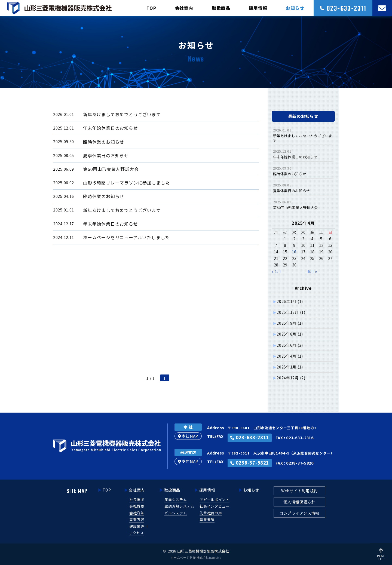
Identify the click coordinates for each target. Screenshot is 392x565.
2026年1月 (290, 301)
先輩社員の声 (211, 513)
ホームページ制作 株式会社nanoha (196, 557)
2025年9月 (290, 323)
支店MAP (188, 461)
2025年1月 (290, 367)
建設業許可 (139, 526)
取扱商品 (221, 8)
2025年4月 (290, 356)
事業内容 (137, 519)
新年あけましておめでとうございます (303, 138)
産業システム (176, 500)
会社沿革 (137, 513)
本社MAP (188, 436)
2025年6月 (290, 345)
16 (294, 252)
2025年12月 (291, 312)
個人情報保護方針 (299, 502)
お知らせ (295, 8)
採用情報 (258, 8)
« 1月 (276, 271)
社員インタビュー (214, 506)
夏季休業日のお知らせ (292, 191)
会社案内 (184, 8)
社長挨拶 (137, 500)
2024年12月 (291, 378)
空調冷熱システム (179, 506)
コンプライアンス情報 (299, 513)
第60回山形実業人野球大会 (295, 208)
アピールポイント (214, 500)
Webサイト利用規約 (299, 491)
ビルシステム (176, 513)
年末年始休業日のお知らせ (295, 157)
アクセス (137, 533)
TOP (151, 8)
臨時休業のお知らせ (290, 174)
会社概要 (137, 506)
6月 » (312, 271)
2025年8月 (290, 334)
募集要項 (207, 519)
